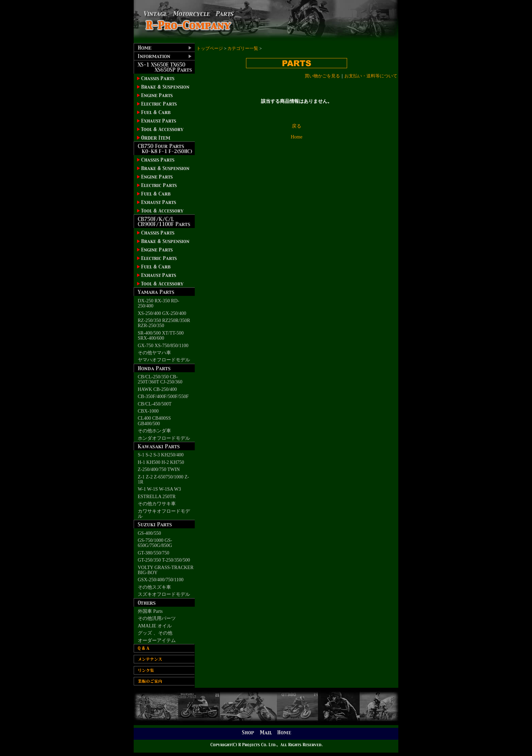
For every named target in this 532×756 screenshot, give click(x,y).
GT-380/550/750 (154, 553)
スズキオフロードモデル (164, 594)
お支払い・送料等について (371, 76)
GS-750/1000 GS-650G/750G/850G (155, 543)
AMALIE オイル (155, 626)
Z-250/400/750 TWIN (159, 469)
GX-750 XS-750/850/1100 (163, 346)
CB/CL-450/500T (155, 404)
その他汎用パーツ (157, 618)
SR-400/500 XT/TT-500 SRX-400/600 (161, 336)
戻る (297, 126)
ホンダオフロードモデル (164, 438)
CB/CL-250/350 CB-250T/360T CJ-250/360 (160, 379)
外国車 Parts (150, 611)
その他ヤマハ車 (154, 353)
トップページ (210, 49)
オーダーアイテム (157, 640)
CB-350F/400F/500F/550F (163, 396)
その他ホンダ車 (154, 431)
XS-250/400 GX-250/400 (162, 313)
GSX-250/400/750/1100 (161, 580)
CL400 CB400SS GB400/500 (154, 421)
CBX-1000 (148, 411)
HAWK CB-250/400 (157, 389)
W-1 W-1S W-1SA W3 (159, 489)
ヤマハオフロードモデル (164, 360)
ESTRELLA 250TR (157, 497)
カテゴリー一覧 (243, 49)
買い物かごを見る (322, 76)
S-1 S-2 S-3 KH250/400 (161, 455)
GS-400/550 (149, 533)
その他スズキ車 (154, 587)
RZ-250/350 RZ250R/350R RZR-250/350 (164, 323)
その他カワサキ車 (157, 504)
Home (297, 137)
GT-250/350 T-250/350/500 (164, 560)
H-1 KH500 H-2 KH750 (161, 462)
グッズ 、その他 (155, 633)
